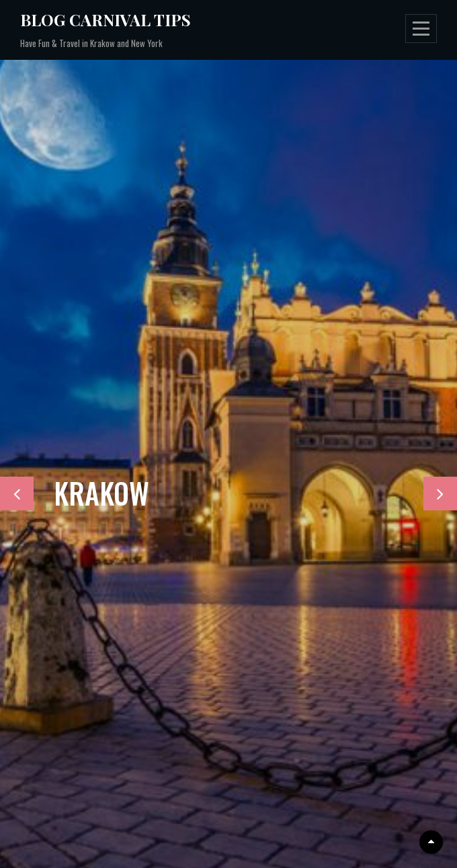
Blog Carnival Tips (106, 19)
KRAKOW (101, 493)
